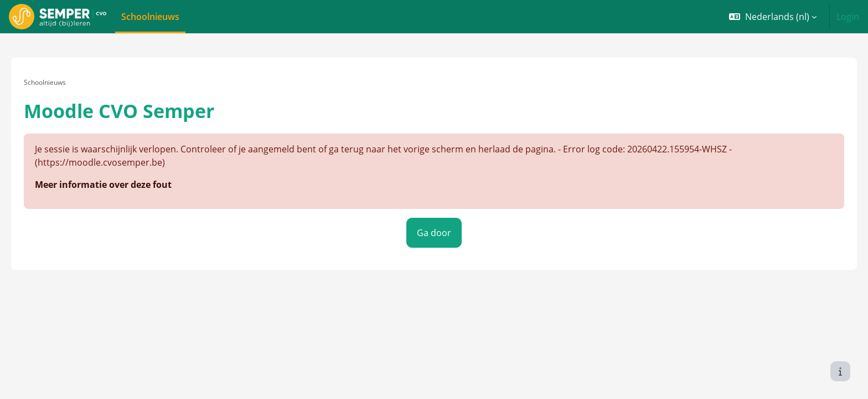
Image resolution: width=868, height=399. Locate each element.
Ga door (434, 222)
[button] (773, 17)
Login (848, 17)
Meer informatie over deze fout (119, 174)
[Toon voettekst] (840, 371)
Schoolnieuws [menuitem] (150, 17)
